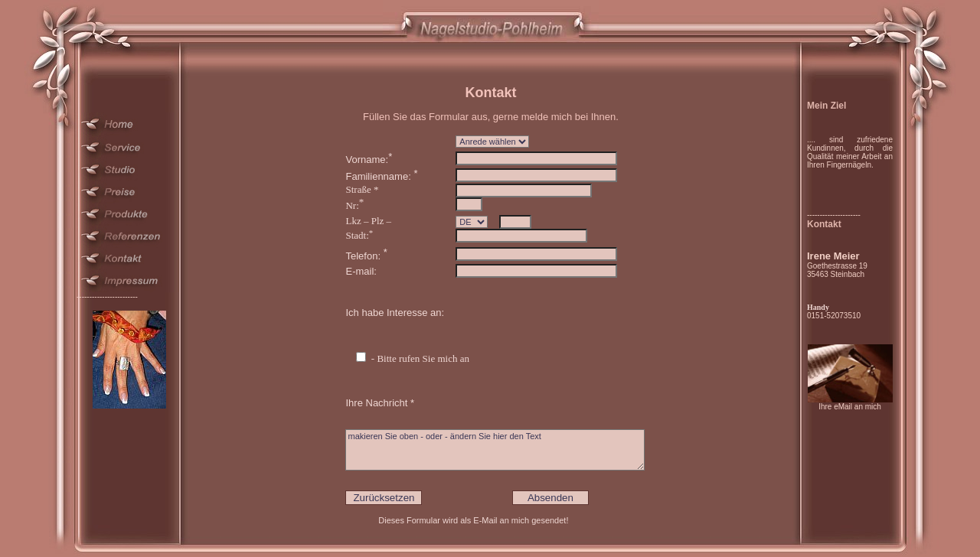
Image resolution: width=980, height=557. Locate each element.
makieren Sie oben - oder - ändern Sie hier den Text (495, 450)
